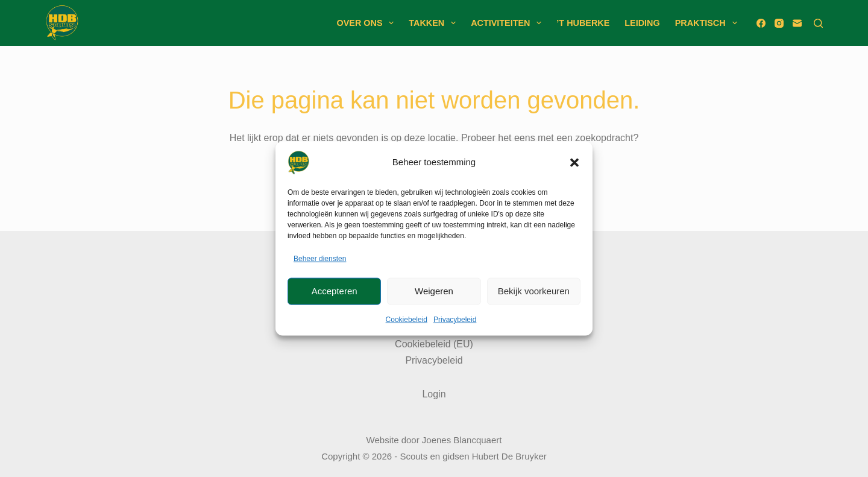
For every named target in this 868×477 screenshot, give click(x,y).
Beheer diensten (320, 258)
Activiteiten (508, 23)
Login (434, 394)
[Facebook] (761, 23)
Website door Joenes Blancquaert (434, 440)
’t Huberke (583, 23)
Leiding (642, 23)
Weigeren (434, 291)
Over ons (368, 23)
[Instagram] (779, 23)
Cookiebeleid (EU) (434, 344)
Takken (435, 23)
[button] (574, 162)
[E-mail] (797, 23)
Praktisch (709, 23)
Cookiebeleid (407, 320)
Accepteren (335, 291)
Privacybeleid (455, 320)
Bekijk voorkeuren (534, 291)
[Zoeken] (818, 23)
